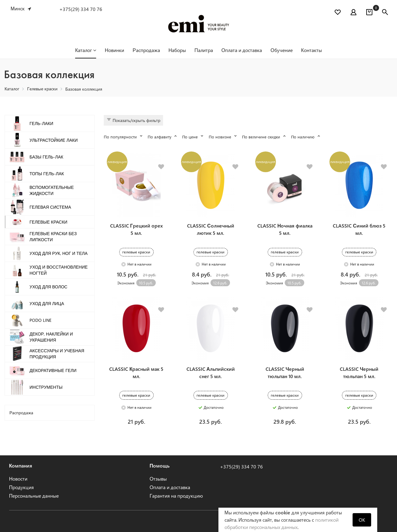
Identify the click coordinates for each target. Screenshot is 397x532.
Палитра (204, 50)
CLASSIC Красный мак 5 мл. (136, 372)
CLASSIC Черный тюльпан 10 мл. (285, 372)
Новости (18, 479)
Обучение (281, 50)
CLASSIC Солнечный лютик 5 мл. (211, 229)
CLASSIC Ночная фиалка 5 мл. (285, 229)
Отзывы (158, 479)
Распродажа (146, 50)
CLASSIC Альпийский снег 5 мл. (211, 372)
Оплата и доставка (242, 50)
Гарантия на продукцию (176, 496)
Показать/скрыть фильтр (133, 120)
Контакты (312, 50)
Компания (21, 466)
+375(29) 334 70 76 (81, 9)
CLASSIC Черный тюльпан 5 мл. (359, 372)
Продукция (22, 487)
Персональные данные (34, 496)
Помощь (160, 466)
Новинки (114, 50)
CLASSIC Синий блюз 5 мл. (359, 229)
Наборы (177, 50)
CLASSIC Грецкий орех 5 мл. (136, 229)
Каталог (86, 50)
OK (362, 520)
